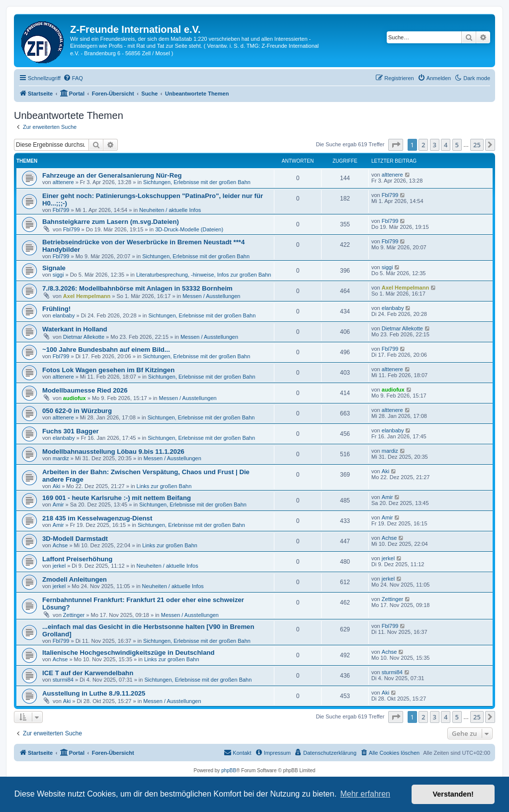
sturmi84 (63, 680)
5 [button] (457, 145)
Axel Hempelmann (87, 296)
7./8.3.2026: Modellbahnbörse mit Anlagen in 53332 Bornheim (137, 288)
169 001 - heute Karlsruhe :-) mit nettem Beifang (117, 498)
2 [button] (423, 145)
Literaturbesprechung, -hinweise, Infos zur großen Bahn (204, 275)
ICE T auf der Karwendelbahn (88, 673)
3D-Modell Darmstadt (75, 539)
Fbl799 (61, 210)
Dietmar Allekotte (84, 337)
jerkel (59, 566)
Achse (60, 545)
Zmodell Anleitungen (75, 579)
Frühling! (56, 309)
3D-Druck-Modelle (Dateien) (189, 229)
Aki (56, 486)
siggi (58, 275)
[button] (396, 145)
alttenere (63, 182)
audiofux (75, 398)
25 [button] (477, 145)
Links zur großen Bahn (164, 486)
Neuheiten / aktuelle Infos (170, 210)
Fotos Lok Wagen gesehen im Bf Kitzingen (108, 370)
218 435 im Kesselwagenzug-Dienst (97, 518)
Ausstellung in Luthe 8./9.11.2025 (94, 693)
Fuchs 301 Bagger (71, 431)
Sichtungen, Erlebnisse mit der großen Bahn (197, 182)
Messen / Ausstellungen (211, 296)
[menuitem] (73, 78)
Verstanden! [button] (453, 794)
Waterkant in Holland (75, 329)
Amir (58, 505)
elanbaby (64, 315)
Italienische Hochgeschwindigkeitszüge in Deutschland (128, 653)
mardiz (61, 458)
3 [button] (435, 145)
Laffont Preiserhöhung (77, 559)
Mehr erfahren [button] (365, 794)
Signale (54, 268)
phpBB (229, 770)
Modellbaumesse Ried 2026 (85, 390)
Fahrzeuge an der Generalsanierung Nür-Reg (112, 175)
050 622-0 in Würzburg (77, 411)
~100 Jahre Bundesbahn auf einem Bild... (106, 350)
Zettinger (74, 615)
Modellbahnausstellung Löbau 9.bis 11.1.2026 (113, 452)
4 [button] (446, 145)
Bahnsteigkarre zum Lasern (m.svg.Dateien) (111, 222)
